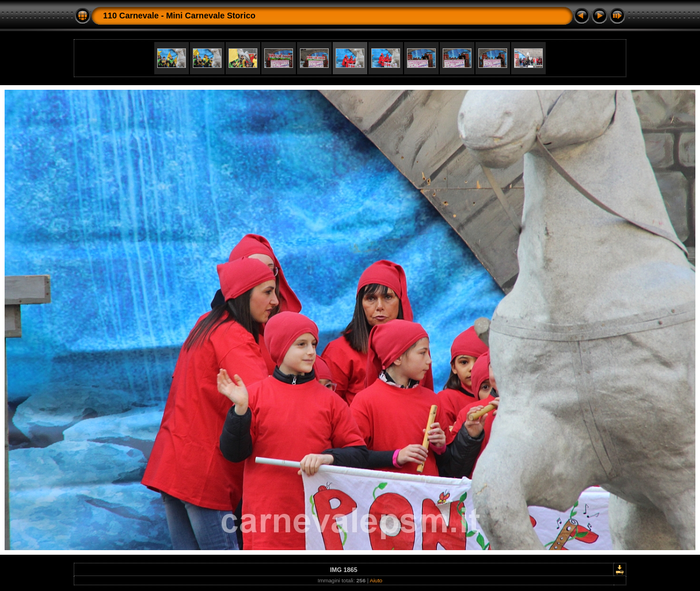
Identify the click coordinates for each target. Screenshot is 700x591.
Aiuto (376, 580)
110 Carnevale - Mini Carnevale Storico (179, 16)
